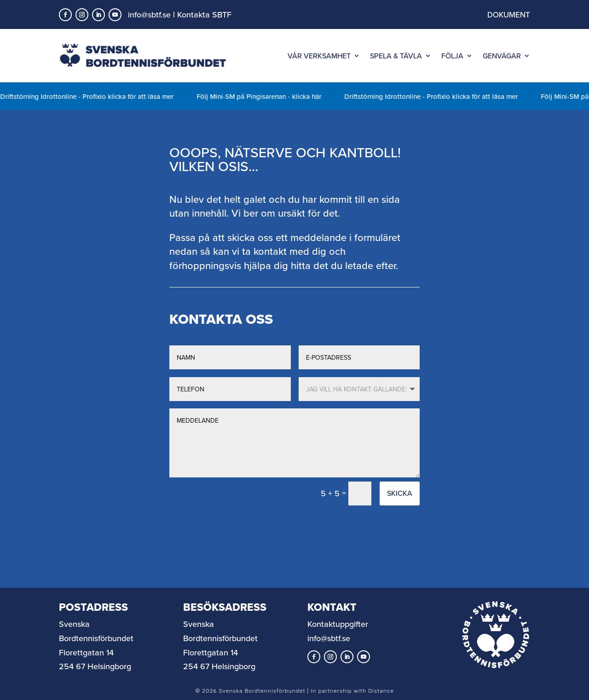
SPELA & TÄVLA (396, 56)
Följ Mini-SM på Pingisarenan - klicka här (269, 96)
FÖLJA (452, 56)
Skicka (400, 493)
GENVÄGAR (502, 56)
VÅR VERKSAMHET (319, 56)
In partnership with (352, 691)
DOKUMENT (509, 15)
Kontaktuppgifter (338, 624)
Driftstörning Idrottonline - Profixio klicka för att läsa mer (97, 96)
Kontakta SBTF (204, 14)
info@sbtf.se (149, 14)
